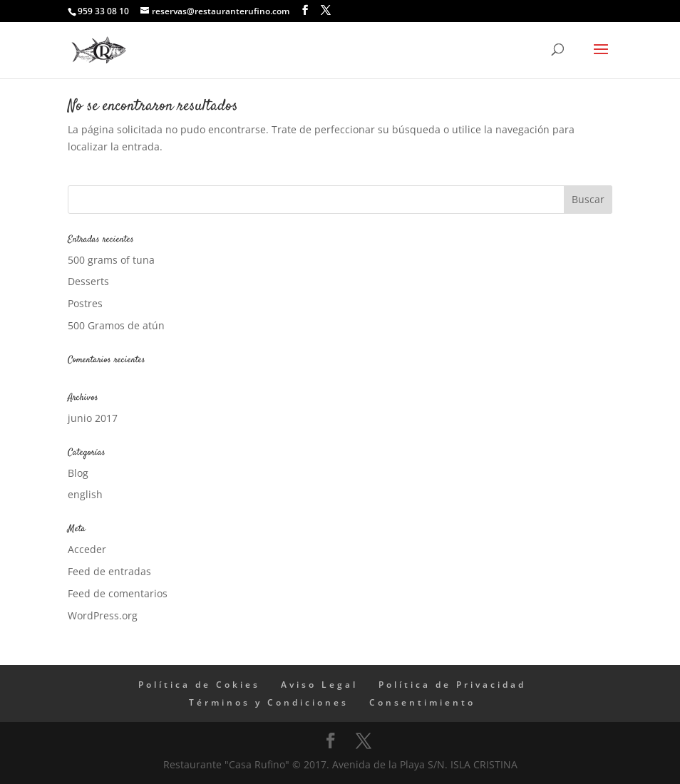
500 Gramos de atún (116, 325)
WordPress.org (103, 615)
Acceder (87, 549)
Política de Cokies (199, 685)
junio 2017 (93, 418)
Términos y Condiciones (269, 702)
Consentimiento (422, 702)
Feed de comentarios (118, 593)
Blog (78, 473)
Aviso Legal (319, 685)
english (85, 494)
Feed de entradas (109, 571)
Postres (85, 303)
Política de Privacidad (452, 685)
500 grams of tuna (111, 260)
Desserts (88, 281)
